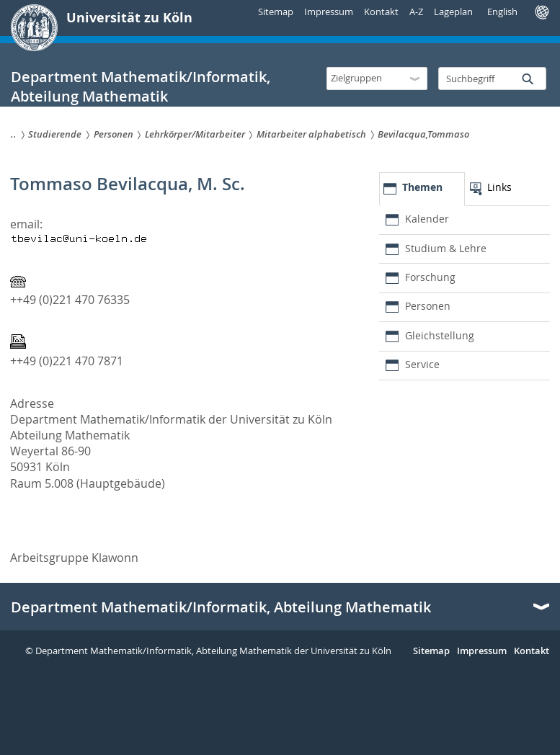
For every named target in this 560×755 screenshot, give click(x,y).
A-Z (416, 12)
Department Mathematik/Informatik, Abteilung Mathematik (221, 607)
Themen (422, 187)
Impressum (329, 12)
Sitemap (276, 12)
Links (499, 187)
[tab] (422, 189)
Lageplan (453, 12)
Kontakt (381, 12)
